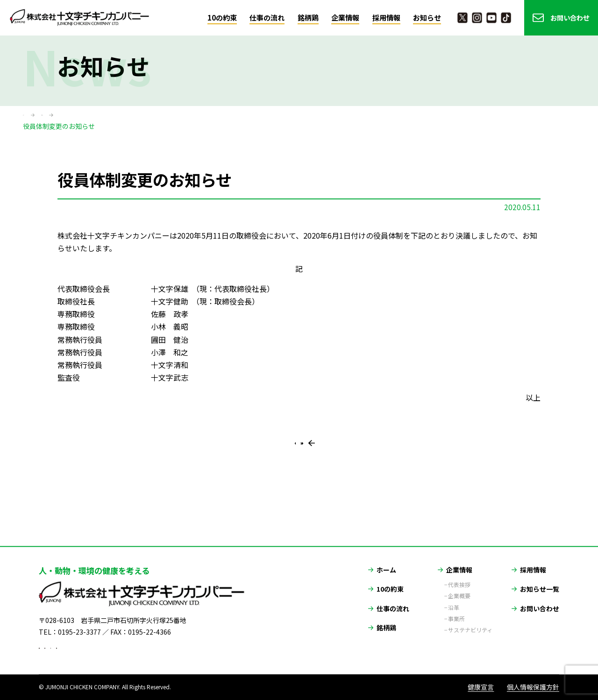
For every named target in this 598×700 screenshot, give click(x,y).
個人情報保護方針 (533, 687)
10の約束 (222, 18)
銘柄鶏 (308, 18)
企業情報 (345, 18)
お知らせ (427, 18)
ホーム (33, 116)
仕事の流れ (267, 18)
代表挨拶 (459, 573)
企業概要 (459, 585)
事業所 (456, 608)
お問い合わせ (570, 18)
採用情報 (386, 18)
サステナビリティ (470, 619)
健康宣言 (481, 687)
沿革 (454, 596)
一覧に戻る (303, 460)
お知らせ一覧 (540, 578)
